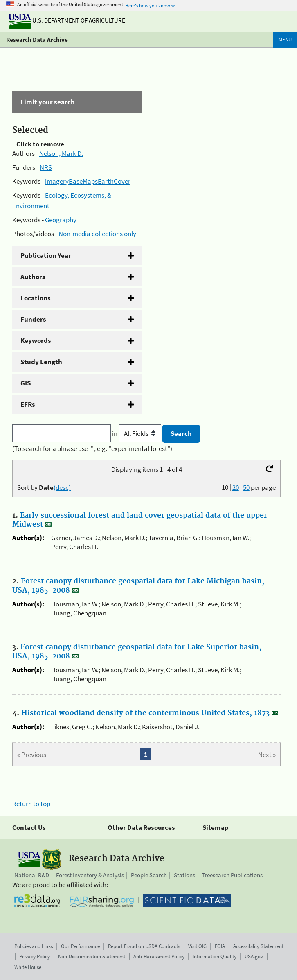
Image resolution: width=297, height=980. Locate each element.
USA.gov (254, 956)
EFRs (28, 404)
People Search (149, 875)
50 (246, 487)
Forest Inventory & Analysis (90, 875)
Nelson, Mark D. (61, 153)
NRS (46, 167)
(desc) (62, 487)
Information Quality (215, 956)
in (137, 433)
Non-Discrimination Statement (92, 956)
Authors (33, 277)
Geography (61, 220)
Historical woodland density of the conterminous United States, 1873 (145, 713)
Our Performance (80, 946)
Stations (184, 875)
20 (236, 487)
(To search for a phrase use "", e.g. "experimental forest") (92, 448)
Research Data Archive (37, 39)
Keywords (36, 340)
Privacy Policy (35, 956)
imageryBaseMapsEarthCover (88, 181)
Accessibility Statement (258, 946)
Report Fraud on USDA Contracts (144, 946)
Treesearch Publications (232, 875)
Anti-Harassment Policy (159, 956)
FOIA (220, 946)
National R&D (32, 875)
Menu (285, 39)
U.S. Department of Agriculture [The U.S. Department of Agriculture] (67, 20)
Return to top (31, 804)
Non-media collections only (97, 234)
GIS (26, 383)
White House (28, 967)
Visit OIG (197, 946)
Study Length (41, 362)
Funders (33, 319)
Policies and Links (34, 946)
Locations (36, 298)
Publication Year (46, 255)
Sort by (44, 487)
